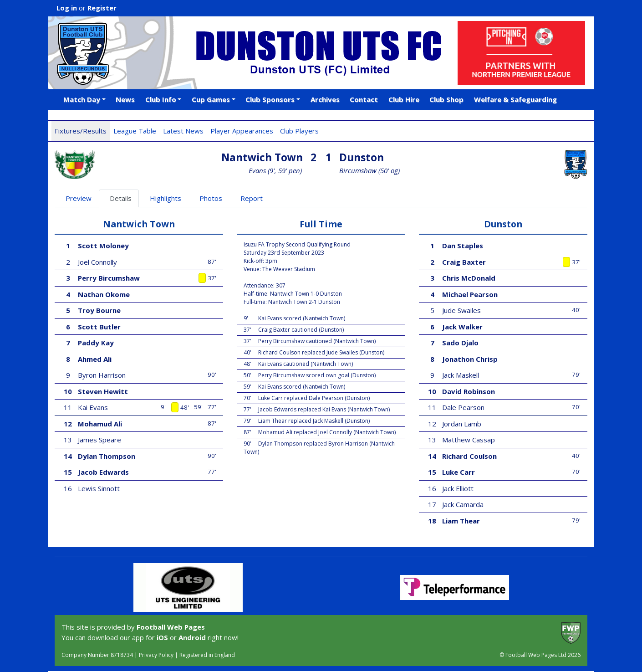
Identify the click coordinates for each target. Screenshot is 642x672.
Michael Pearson (470, 294)
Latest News (183, 131)
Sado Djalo (460, 343)
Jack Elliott (458, 488)
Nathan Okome (104, 294)
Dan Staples (463, 246)
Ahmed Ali (95, 359)
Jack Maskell (461, 375)
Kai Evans (93, 407)
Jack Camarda (463, 504)
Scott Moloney (103, 246)
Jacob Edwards (103, 472)
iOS (162, 637)
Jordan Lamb (462, 424)
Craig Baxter (464, 262)
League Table (135, 131)
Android (192, 637)
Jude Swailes (461, 310)
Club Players (299, 131)
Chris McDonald (469, 278)
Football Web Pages (171, 627)
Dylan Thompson (107, 456)
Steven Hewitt (103, 391)
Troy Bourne (99, 310)
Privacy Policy (156, 655)
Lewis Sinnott (99, 488)
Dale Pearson (463, 407)
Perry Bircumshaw (109, 278)
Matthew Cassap (469, 440)
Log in (67, 8)
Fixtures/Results (81, 131)
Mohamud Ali (100, 424)
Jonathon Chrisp (470, 359)
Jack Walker (462, 327)
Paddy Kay (96, 343)
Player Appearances (242, 131)
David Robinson (469, 391)
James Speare (99, 440)
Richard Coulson (469, 456)
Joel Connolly (97, 262)
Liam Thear (461, 521)
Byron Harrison (102, 375)
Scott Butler (99, 327)
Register (102, 8)
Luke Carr (459, 472)
